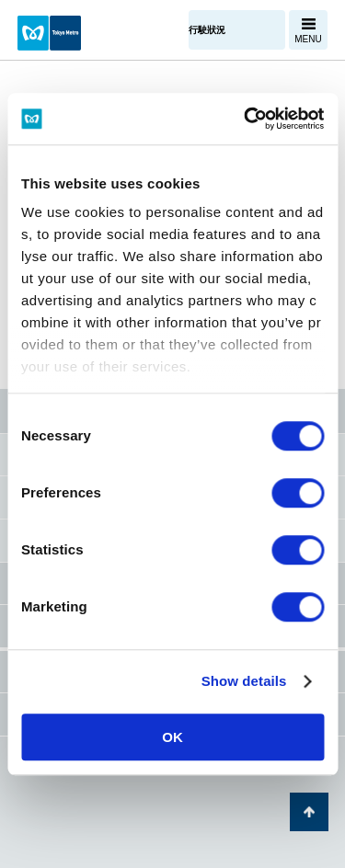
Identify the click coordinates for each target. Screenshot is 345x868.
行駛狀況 (207, 30)
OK (172, 737)
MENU (308, 39)
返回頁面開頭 (309, 812)
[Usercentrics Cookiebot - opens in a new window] (246, 119)
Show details (244, 681)
